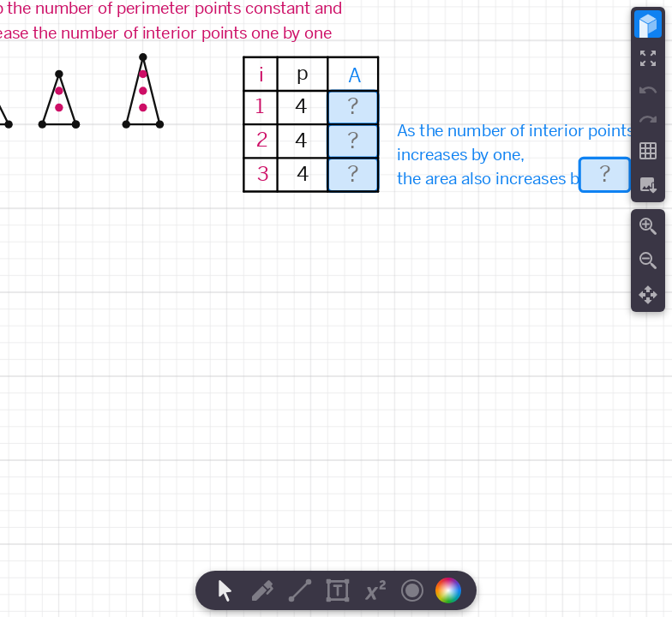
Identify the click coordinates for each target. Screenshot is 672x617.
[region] (336, 308)
